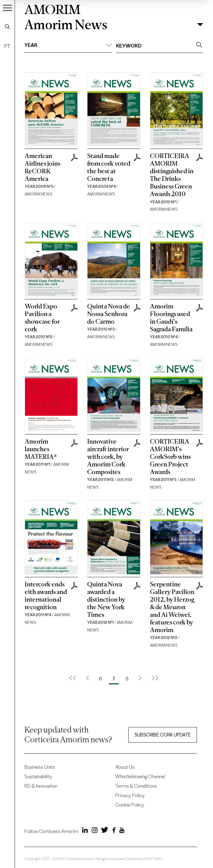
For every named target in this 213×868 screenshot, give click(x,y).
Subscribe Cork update (163, 735)
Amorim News (66, 25)
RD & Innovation (41, 786)
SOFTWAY (153, 859)
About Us (125, 767)
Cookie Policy (130, 805)
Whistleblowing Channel (140, 776)
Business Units (40, 767)
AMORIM (52, 8)
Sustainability (38, 776)
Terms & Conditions (136, 786)
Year (68, 45)
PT (7, 46)
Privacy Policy (130, 795)
